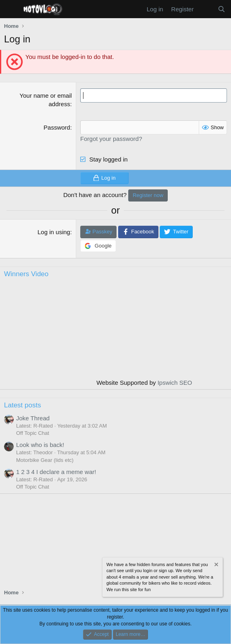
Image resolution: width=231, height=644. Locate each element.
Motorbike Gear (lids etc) (45, 460)
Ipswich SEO (175, 383)
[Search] (222, 9)
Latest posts (23, 405)
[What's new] (205, 9)
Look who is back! (40, 445)
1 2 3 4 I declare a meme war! (56, 472)
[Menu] (11, 9)
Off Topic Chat (33, 433)
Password (57, 127)
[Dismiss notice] (216, 565)
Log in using (54, 232)
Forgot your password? (111, 139)
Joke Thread (33, 418)
